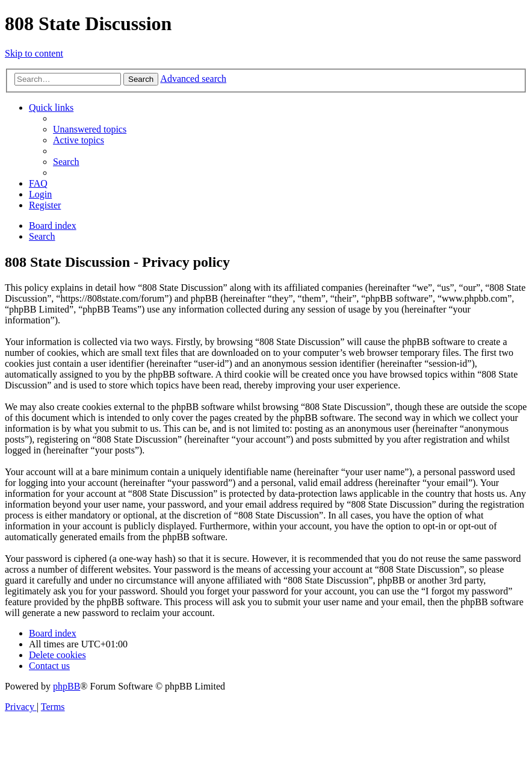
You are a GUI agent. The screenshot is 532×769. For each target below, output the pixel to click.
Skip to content (34, 53)
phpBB (66, 686)
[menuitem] (90, 129)
